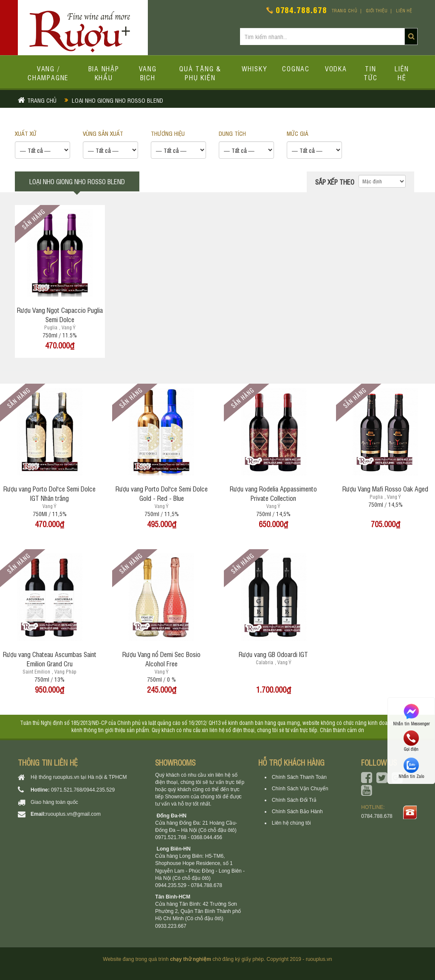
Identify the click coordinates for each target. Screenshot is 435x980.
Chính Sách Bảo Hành (297, 812)
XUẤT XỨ (26, 133)
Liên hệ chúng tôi (291, 823)
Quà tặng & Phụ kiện (200, 73)
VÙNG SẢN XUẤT (103, 133)
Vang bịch (148, 73)
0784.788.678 (301, 10)
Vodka (336, 68)
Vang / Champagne (48, 73)
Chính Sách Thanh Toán (299, 777)
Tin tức (371, 73)
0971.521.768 (66, 790)
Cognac (296, 68)
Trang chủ (345, 10)
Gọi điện (411, 741)
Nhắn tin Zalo (411, 768)
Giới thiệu (377, 10)
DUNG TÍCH (232, 133)
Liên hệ (404, 10)
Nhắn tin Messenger (411, 714)
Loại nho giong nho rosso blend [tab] (77, 181)
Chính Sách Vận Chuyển (300, 789)
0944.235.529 (99, 790)
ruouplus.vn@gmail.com (73, 814)
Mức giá (298, 133)
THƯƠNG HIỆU (168, 133)
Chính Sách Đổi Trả (294, 800)
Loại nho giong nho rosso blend (117, 100)
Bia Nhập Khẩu (104, 73)
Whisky (254, 68)
